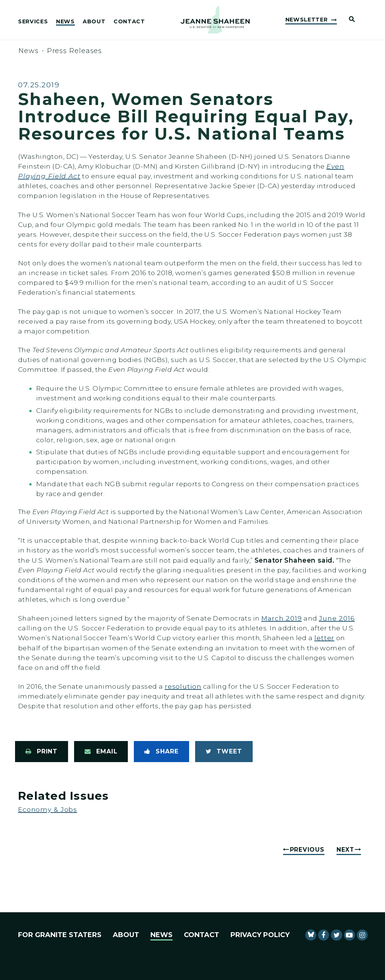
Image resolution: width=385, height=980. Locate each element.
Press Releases (75, 51)
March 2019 (282, 618)
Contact (129, 22)
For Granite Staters (60, 935)
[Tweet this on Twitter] (224, 752)
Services (33, 22)
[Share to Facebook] (161, 752)
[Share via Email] (101, 752)
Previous (307, 850)
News (65, 22)
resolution (183, 686)
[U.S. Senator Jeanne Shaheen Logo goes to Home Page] (215, 20)
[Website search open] (349, 20)
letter (324, 638)
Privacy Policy (260, 935)
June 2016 (337, 618)
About (94, 22)
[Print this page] (42, 752)
